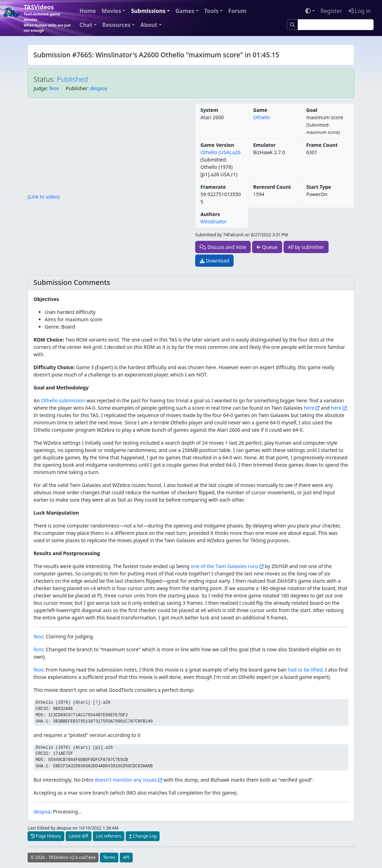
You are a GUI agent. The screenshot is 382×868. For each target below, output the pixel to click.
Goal (312, 110)
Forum (237, 11)
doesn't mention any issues (126, 780)
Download (214, 261)
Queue (267, 247)
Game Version (217, 145)
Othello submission (63, 400)
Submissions (148, 11)
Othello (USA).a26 (221, 152)
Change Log (143, 836)
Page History (46, 836)
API (126, 857)
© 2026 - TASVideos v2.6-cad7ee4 (63, 857)
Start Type (319, 187)
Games (185, 11)
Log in (359, 11)
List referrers (109, 836)
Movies (111, 11)
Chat (86, 25)
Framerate (213, 187)
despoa (98, 88)
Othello (262, 117)
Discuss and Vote (223, 247)
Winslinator (214, 221)
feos (54, 88)
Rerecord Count (272, 187)
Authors (210, 214)
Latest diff (79, 836)
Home (87, 11)
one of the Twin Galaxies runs (225, 566)
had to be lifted (305, 670)
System (209, 110)
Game (260, 110)
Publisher (77, 88)
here (309, 408)
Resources (116, 25)
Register (331, 11)
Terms (109, 857)
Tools (211, 11)
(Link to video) (44, 197)
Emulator (264, 145)
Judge (40, 88)
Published (72, 79)
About (149, 25)
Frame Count (322, 145)
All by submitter (306, 247)
